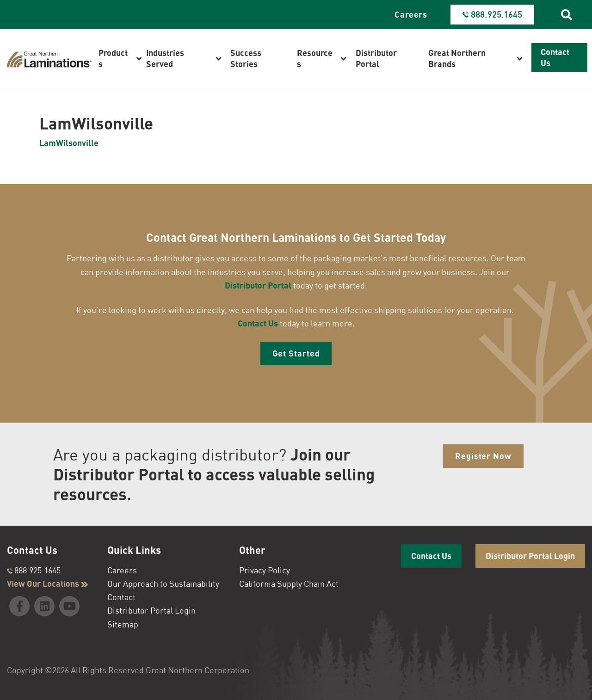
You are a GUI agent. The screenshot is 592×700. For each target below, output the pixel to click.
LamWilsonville (69, 143)
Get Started (296, 353)
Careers (411, 14)
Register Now (483, 456)
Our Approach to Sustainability (163, 583)
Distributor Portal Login (151, 610)
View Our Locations (47, 583)
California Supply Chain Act (289, 583)
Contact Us (258, 323)
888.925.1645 (34, 570)
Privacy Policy (265, 570)
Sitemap (123, 624)
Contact (121, 597)
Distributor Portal (258, 285)
